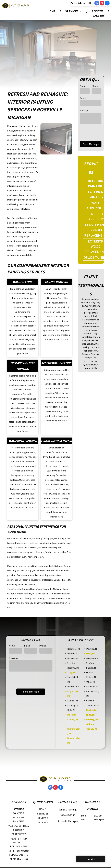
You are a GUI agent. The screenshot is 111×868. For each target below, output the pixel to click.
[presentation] (31, 680)
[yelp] (102, 3)
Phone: (95, 86)
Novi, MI (90, 654)
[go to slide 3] (89, 366)
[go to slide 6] (96, 366)
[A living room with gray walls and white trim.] (56, 139)
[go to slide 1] (85, 366)
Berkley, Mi (92, 719)
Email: (83, 98)
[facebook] (107, 3)
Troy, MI (71, 672)
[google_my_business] (97, 3)
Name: (83, 86)
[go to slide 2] (87, 366)
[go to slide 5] (94, 366)
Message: (84, 110)
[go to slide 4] (92, 366)
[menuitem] (52, 11)
